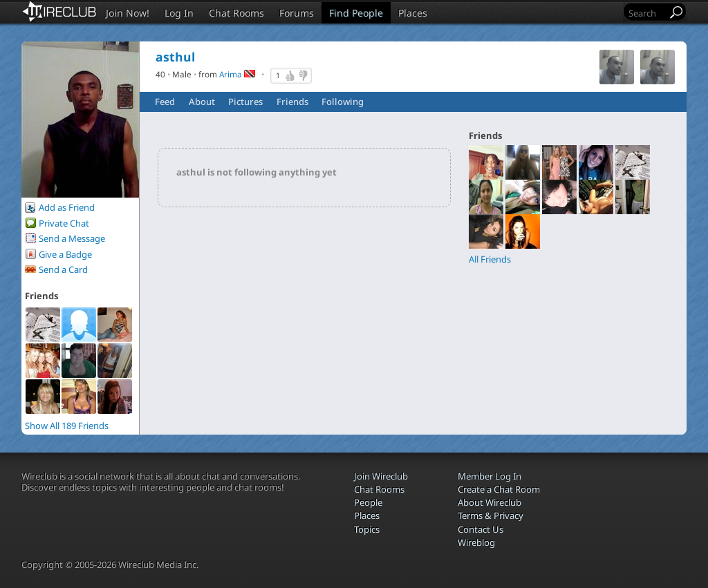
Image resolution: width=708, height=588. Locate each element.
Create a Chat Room (499, 489)
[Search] (646, 13)
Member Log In (490, 476)
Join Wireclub (381, 476)
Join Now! (128, 13)
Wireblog (476, 542)
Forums (297, 13)
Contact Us (481, 529)
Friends (292, 102)
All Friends (490, 259)
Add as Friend (67, 207)
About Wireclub (490, 502)
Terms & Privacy (491, 515)
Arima (231, 74)
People (368, 502)
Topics (367, 529)
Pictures (245, 102)
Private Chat (64, 223)
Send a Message (72, 238)
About (202, 102)
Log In (179, 13)
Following (343, 102)
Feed (165, 102)
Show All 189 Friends (67, 426)
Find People (356, 13)
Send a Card (63, 269)
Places (413, 13)
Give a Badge (65, 254)
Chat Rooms (236, 13)
